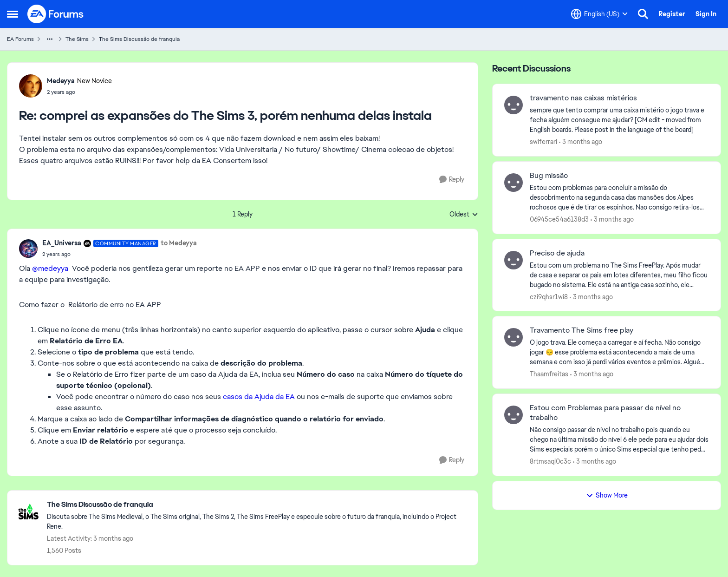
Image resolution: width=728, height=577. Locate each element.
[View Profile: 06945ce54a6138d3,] (513, 183)
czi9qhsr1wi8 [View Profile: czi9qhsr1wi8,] (549, 296)
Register (672, 14)
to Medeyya (179, 243)
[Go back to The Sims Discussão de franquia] (258, 505)
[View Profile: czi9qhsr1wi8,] (513, 260)
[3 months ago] (581, 142)
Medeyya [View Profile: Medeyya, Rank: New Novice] (61, 81)
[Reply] (452, 180)
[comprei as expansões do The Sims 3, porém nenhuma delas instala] (79, 92)
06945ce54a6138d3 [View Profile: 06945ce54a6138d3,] (559, 219)
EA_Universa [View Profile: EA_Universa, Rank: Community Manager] (62, 243)
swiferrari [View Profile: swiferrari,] (543, 142)
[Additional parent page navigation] (50, 39)
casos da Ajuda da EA (259, 397)
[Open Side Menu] (13, 14)
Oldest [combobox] (464, 215)
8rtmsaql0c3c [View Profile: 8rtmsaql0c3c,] (550, 461)
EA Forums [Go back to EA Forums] (20, 39)
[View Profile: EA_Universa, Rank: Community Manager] (28, 249)
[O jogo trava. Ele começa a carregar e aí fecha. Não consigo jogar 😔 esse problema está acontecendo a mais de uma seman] (619, 352)
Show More (607, 495)
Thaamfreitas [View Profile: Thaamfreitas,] (549, 374)
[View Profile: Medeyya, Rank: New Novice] (31, 86)
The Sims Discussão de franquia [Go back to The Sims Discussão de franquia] (139, 39)
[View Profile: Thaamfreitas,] (513, 337)
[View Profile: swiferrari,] (513, 105)
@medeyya (50, 268)
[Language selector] (599, 14)
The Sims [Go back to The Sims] (77, 39)
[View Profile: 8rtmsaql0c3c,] (513, 415)
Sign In (706, 14)
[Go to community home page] (56, 14)
